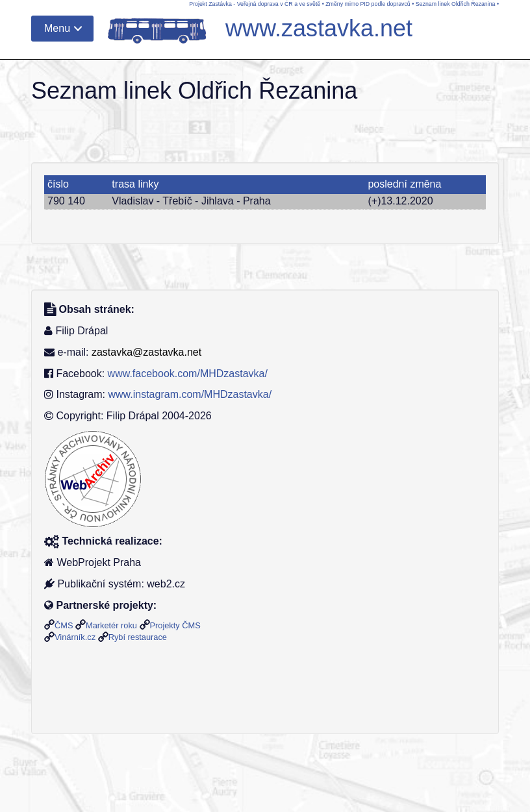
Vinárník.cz (75, 637)
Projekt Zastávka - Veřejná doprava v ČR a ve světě (255, 4)
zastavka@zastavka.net (146, 352)
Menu (57, 28)
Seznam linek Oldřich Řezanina (456, 4)
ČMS (64, 625)
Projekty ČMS (175, 625)
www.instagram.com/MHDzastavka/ (190, 394)
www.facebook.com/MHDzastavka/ (188, 374)
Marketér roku (111, 625)
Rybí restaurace (138, 637)
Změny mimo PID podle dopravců (368, 4)
